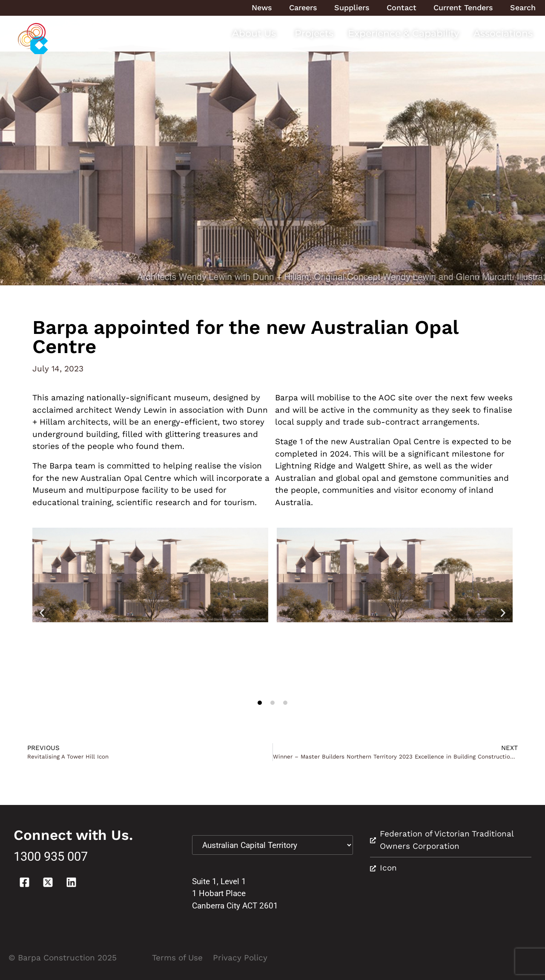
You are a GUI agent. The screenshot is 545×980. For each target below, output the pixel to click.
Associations (503, 33)
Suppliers (352, 7)
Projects (314, 33)
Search (523, 7)
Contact (402, 7)
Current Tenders (463, 7)
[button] (42, 613)
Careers (303, 7)
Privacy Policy (240, 958)
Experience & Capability (403, 33)
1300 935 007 (51, 857)
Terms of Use (177, 958)
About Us (256, 33)
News (262, 7)
